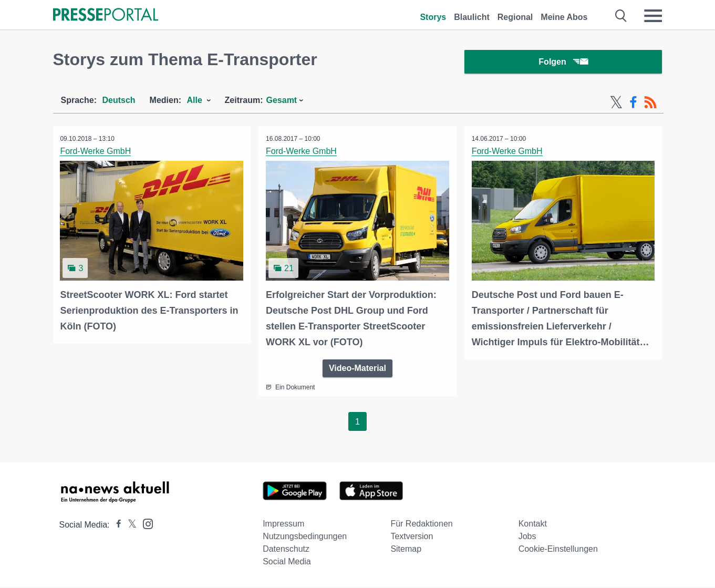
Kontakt (533, 525)
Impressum (283, 525)
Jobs (527, 537)
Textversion (412, 537)
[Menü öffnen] (653, 16)
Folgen (563, 63)
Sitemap (406, 550)
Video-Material (357, 369)
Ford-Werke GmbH (96, 153)
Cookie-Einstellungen (558, 550)
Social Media (287, 563)
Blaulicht (472, 17)
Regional (515, 17)
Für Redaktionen (421, 525)
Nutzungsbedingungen (305, 537)
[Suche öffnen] (621, 16)
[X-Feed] (616, 104)
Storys (433, 17)
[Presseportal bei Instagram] (145, 524)
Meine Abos (564, 17)
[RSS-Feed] (650, 104)
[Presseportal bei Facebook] (116, 526)
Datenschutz (286, 550)
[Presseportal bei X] (129, 526)
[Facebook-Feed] (633, 104)
